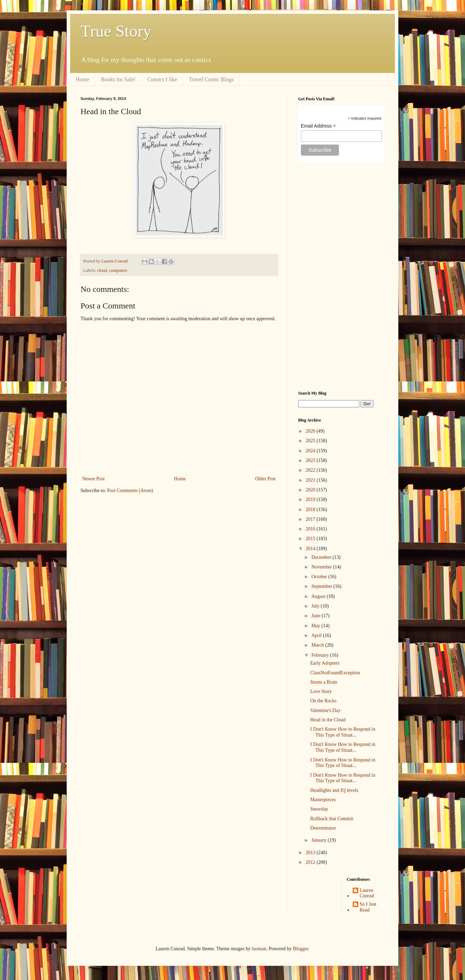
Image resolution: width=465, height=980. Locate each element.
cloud (102, 270)
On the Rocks (323, 701)
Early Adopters (325, 663)
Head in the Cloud (328, 720)
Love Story (321, 691)
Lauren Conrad (367, 893)
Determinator (323, 828)
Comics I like (162, 79)
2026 (311, 431)
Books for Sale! (118, 79)
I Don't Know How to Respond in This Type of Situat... (343, 732)
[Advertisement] (341, 277)
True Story (116, 31)
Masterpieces (323, 800)
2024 (311, 451)
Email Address (319, 126)
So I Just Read (368, 907)
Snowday (319, 809)
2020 (311, 490)
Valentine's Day (325, 710)
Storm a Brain (324, 682)
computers (118, 270)
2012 (311, 862)
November (322, 567)
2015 (311, 539)
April (317, 635)
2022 (311, 470)
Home (82, 79)
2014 (311, 549)
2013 (311, 853)
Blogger (301, 949)
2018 (311, 510)
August (319, 596)
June (316, 616)
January (319, 840)
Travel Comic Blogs (211, 79)
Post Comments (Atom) (130, 491)
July (316, 606)
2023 (311, 460)
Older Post (266, 479)
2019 (311, 500)
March (318, 645)
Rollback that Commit (332, 819)
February (321, 655)
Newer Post (93, 479)
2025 (311, 441)
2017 (311, 519)
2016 (311, 529)
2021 (311, 480)
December (322, 557)
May (316, 626)
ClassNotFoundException (335, 673)
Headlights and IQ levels (334, 790)
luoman (259, 949)
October (320, 577)
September (322, 586)
